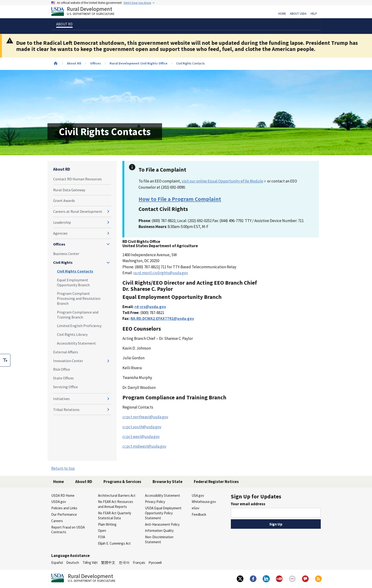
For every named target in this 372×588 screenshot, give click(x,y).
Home (282, 14)
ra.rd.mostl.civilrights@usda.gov (161, 273)
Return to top (63, 468)
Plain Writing (107, 524)
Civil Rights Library (72, 334)
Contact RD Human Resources (77, 179)
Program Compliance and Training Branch (78, 315)
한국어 (124, 563)
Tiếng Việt (90, 563)
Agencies (60, 233)
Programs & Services (122, 482)
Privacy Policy (155, 502)
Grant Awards (64, 201)
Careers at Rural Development (78, 211)
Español (57, 563)
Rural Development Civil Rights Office (139, 63)
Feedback (199, 514)
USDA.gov (59, 502)
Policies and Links (64, 508)
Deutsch (73, 563)
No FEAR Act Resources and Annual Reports (116, 504)
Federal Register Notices (216, 482)
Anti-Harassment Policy (162, 524)
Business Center (66, 254)
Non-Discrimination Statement (159, 539)
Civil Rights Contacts (75, 271)
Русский (155, 563)
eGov (195, 508)
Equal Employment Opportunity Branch (73, 282)
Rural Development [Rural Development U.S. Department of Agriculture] (87, 12)
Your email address (248, 504)
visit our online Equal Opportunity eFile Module (224, 181)
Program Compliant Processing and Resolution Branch (79, 298)
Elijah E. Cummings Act (114, 543)
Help (314, 14)
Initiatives (61, 399)
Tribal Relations (66, 410)
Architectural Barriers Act (117, 495)
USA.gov (198, 495)
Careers (57, 521)
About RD (74, 63)
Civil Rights (63, 262)
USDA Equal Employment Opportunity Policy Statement (163, 513)
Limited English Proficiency (79, 326)
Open (102, 531)
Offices (95, 63)
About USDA (298, 14)
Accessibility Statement (76, 343)
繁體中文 (108, 563)
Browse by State (167, 482)
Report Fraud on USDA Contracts (68, 530)
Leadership (62, 222)
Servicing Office (65, 387)
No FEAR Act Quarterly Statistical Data (115, 515)
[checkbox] (5, 360)
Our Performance (64, 514)
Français (139, 563)
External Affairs (66, 352)
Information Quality (159, 531)
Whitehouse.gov (204, 502)
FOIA (102, 537)
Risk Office (62, 369)
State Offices (63, 378)
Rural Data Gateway (69, 190)
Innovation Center (68, 361)
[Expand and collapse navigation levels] (108, 211)
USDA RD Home (63, 495)
